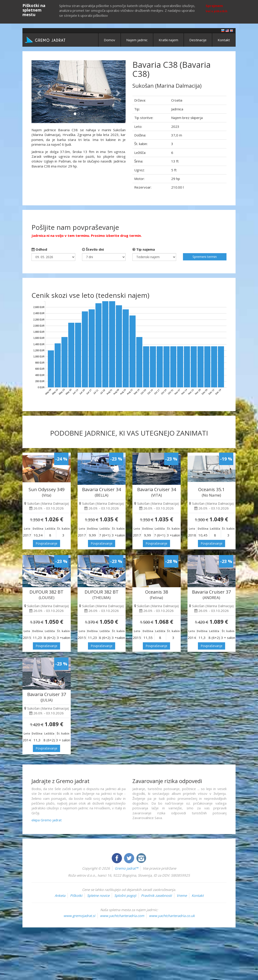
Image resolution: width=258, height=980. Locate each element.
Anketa (60, 895)
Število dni (93, 249)
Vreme (182, 895)
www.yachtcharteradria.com (122, 916)
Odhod (39, 249)
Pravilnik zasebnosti (156, 895)
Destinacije (198, 40)
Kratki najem (168, 40)
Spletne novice (98, 895)
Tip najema (144, 249)
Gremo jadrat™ (126, 868)
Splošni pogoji (125, 895)
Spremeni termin (205, 257)
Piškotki (76, 895)
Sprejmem (214, 6)
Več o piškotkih (217, 11)
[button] (39, 92)
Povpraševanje (46, 543)
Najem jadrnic (137, 40)
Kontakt (224, 40)
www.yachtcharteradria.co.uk (172, 916)
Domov (110, 40)
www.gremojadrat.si (79, 916)
